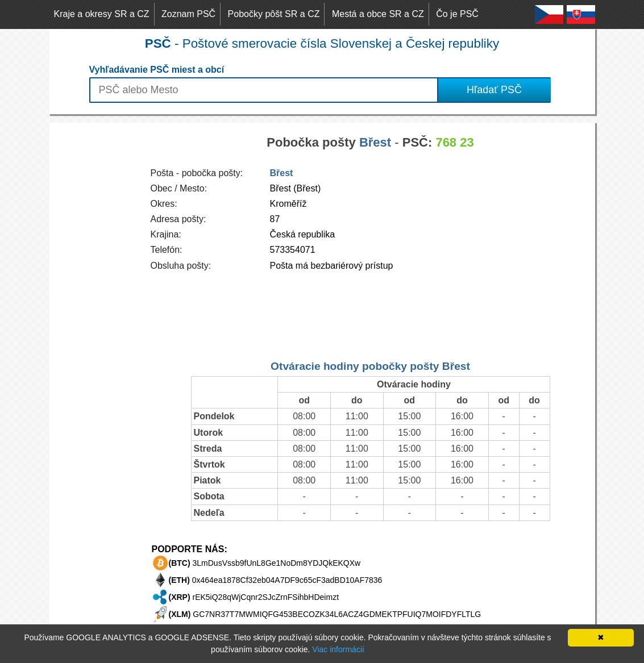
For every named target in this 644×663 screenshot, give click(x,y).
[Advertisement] (95, 293)
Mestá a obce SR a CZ (378, 14)
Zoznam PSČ (188, 14)
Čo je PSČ (457, 14)
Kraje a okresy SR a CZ (102, 14)
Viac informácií (338, 649)
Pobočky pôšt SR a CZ (274, 14)
